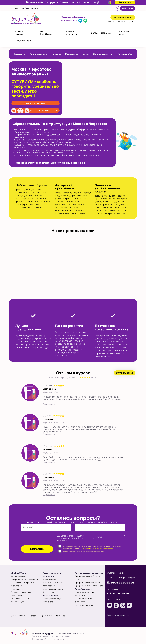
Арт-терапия (49, 592)
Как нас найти (125, 54)
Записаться (120, 22)
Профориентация (18, 589)
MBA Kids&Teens (46, 33)
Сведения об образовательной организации (52, 639)
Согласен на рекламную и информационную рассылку (83, 551)
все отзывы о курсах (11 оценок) (73, 377)
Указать (99, 537)
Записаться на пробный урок (121, 577)
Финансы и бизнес (19, 576)
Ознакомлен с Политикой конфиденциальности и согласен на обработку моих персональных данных (92, 547)
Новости (56, 54)
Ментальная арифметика (54, 589)
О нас (13, 616)
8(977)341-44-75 (69, 20)
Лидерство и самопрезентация (25, 579)
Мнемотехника (49, 579)
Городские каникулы (84, 605)
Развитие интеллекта (71, 33)
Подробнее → (49, 404)
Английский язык (125, 33)
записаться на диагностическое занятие (36, 111)
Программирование (100, 33)
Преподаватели (38, 54)
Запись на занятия (103, 54)
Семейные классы (21, 33)
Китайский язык (23, 41)
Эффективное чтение (52, 583)
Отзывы (23, 616)
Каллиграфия (49, 586)
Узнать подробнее (35, 103)
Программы (46, 616)
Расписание (72, 54)
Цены (86, 54)
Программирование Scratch (87, 583)
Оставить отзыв (125, 373)
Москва (15, 8)
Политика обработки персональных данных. (97, 548)
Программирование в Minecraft (89, 586)
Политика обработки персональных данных (51, 636)
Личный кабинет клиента (121, 582)
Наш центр (19, 54)
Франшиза (128, 8)
